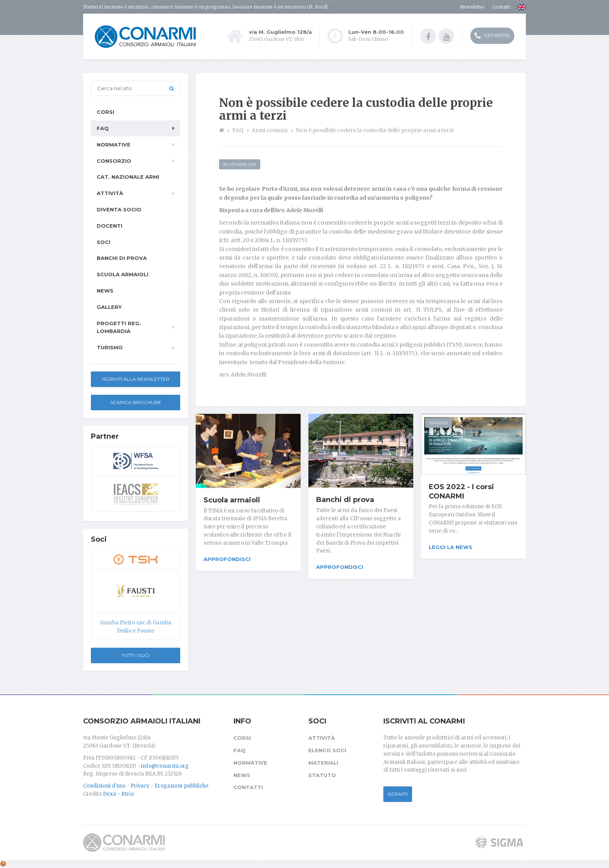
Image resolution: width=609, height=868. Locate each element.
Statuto (322, 775)
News (105, 291)
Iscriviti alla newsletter (136, 379)
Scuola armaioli (232, 500)
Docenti (110, 226)
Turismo (110, 347)
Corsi (105, 112)
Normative (114, 145)
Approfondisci (227, 559)
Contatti (501, 7)
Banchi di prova (345, 500)
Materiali (323, 763)
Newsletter (472, 7)
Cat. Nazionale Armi (128, 177)
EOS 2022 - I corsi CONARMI (461, 492)
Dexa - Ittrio (118, 794)
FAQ (103, 128)
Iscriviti (398, 794)
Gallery (109, 307)
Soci (104, 242)
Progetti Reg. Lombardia (119, 327)
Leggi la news (451, 547)
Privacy (140, 786)
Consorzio (114, 161)
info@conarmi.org (165, 766)
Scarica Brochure (136, 402)
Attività (110, 193)
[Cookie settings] (3, 864)
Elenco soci (327, 750)
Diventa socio (119, 209)
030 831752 (492, 36)
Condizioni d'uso (104, 786)
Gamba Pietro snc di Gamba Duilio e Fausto (136, 627)
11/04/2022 (438, 423)
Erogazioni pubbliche (182, 786)
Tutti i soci (136, 655)
